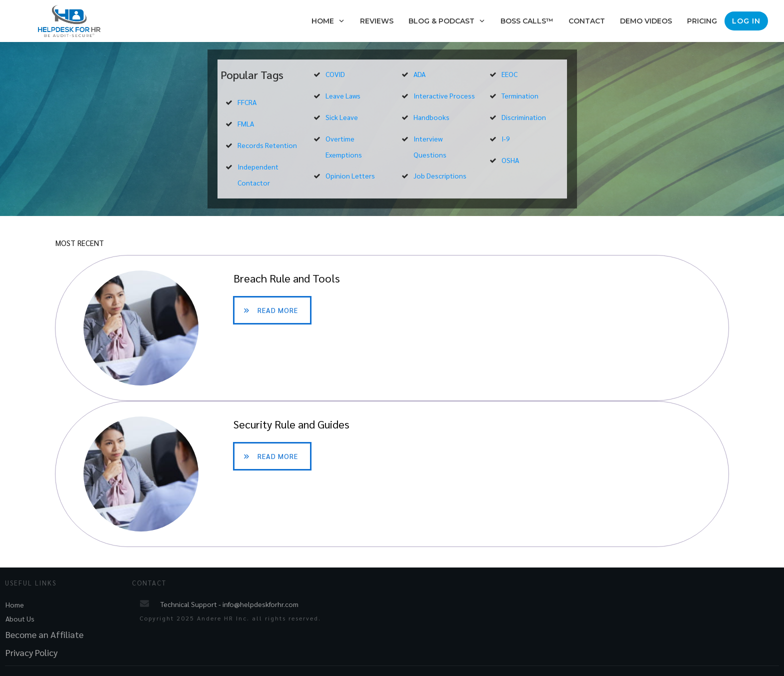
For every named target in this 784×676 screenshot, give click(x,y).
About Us (20, 618)
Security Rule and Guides (392, 474)
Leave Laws (343, 95)
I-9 (506, 138)
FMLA (246, 123)
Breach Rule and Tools (392, 328)
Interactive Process (444, 95)
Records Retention (267, 145)
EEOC (509, 74)
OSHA (510, 160)
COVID (335, 74)
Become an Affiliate (44, 634)
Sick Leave (342, 117)
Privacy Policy (31, 652)
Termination (520, 95)
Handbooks (431, 117)
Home (15, 604)
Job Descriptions (440, 175)
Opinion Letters (350, 175)
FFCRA (247, 102)
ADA (419, 74)
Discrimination (524, 117)
